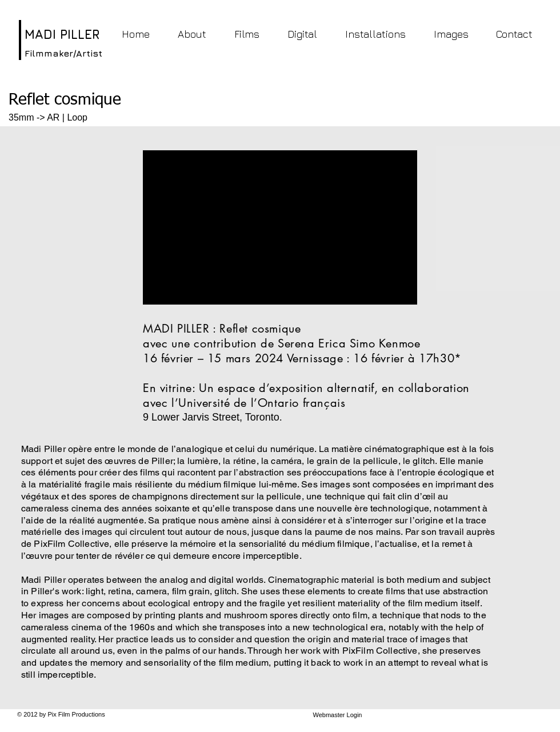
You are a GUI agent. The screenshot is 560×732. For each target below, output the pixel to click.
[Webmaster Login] (337, 715)
